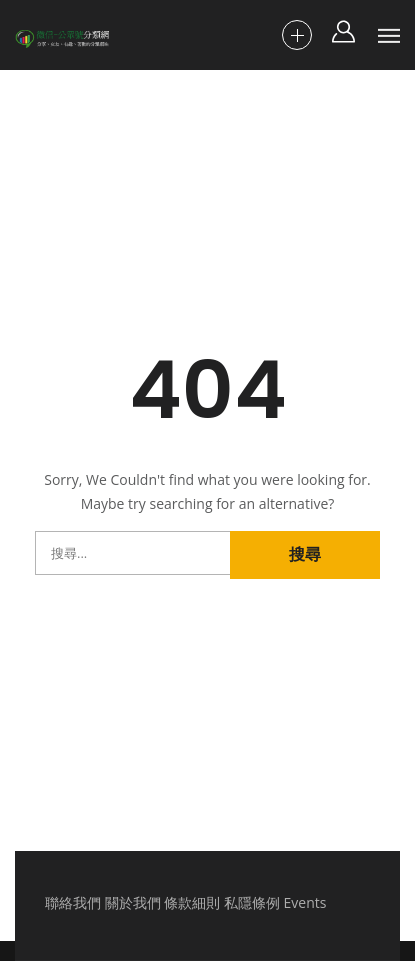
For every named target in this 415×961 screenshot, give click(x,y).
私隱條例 (252, 902)
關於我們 (133, 902)
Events (305, 902)
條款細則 (192, 902)
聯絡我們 (73, 902)
